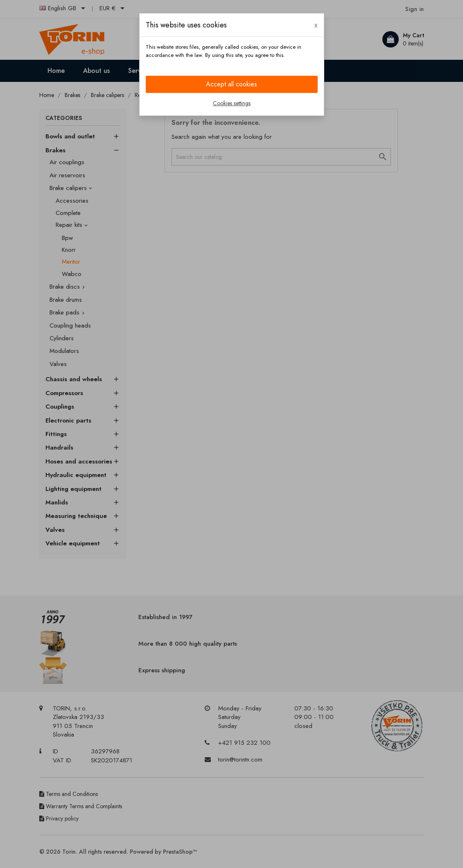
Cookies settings (232, 103)
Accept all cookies (232, 84)
